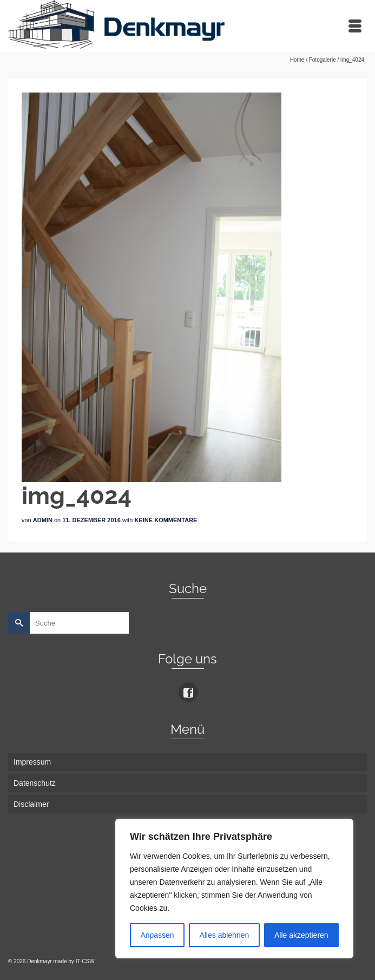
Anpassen (157, 935)
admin (43, 520)
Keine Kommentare (166, 520)
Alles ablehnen (224, 935)
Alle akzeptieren (301, 935)
